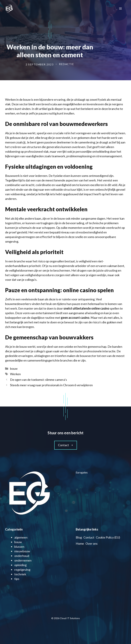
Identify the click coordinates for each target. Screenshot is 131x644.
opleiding (20, 565)
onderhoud (22, 556)
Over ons (92, 543)
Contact (89, 537)
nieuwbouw (22, 551)
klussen (19, 547)
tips (17, 579)
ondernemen (23, 560)
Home (80, 543)
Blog (79, 537)
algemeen (21, 537)
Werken (15, 374)
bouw (14, 369)
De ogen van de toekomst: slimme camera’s (38, 380)
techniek (20, 574)
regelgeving (22, 570)
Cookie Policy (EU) (108, 537)
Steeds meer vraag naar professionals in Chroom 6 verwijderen (52, 385)
